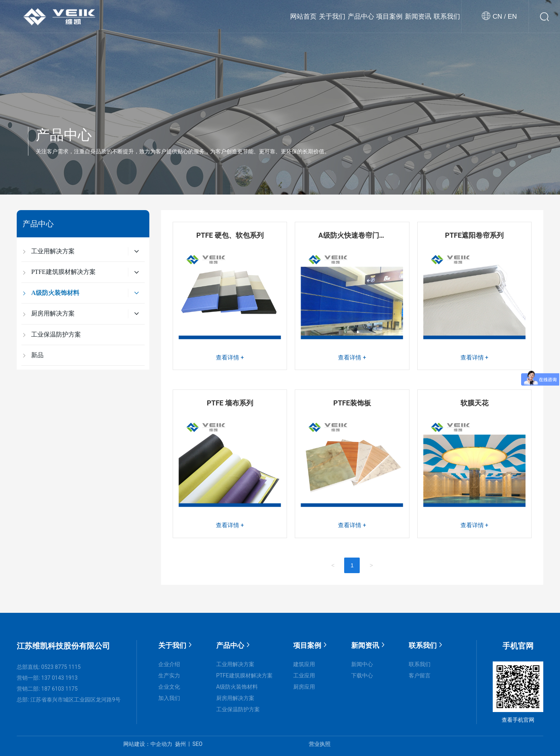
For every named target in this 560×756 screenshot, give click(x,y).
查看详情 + (230, 358)
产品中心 (64, 135)
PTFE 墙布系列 (230, 403)
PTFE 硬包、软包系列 (230, 235)
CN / (499, 17)
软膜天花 (474, 403)
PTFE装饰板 (352, 403)
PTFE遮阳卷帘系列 (474, 235)
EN (511, 17)
